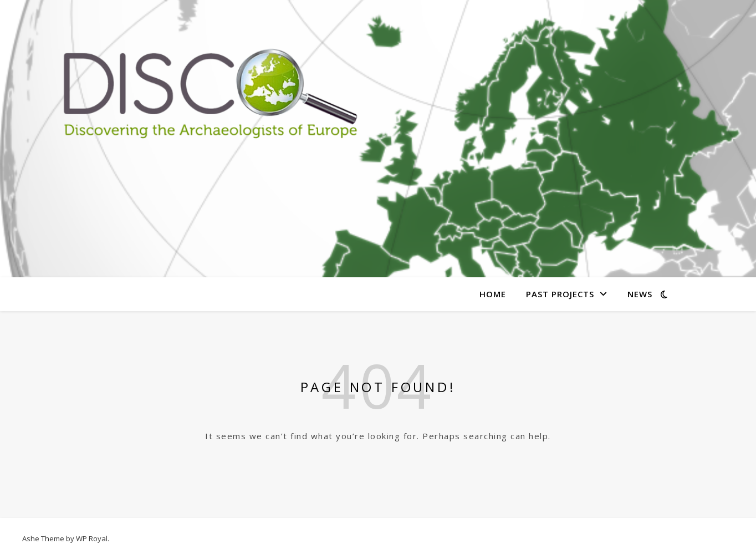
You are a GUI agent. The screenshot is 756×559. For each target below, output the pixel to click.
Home (493, 294)
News (640, 294)
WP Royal (92, 538)
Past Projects (560, 294)
